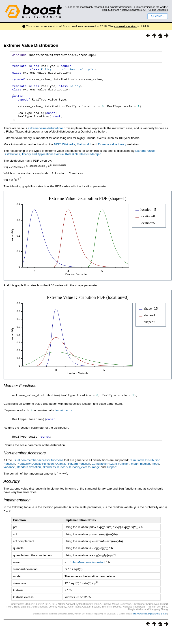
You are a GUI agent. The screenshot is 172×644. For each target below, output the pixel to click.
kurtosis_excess (80, 481)
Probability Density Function (35, 478)
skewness (49, 481)
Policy (46, 71)
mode (155, 478)
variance (9, 481)
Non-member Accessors (25, 467)
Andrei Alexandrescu (131, 10)
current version (125, 26)
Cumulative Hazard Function (110, 478)
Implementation (17, 514)
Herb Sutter (109, 10)
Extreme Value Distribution (31, 45)
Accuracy (12, 495)
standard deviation (29, 481)
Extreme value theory (112, 156)
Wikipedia (69, 156)
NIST (57, 156)
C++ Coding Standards (156, 10)
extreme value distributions (46, 140)
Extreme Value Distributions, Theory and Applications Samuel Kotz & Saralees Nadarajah (79, 165)
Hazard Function (79, 478)
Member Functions (20, 398)
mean (135, 478)
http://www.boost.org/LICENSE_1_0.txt (150, 627)
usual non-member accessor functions (38, 474)
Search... (158, 16)
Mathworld (84, 156)
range (96, 481)
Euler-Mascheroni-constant (87, 576)
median (145, 478)
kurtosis (62, 481)
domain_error (63, 423)
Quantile (61, 478)
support (111, 481)
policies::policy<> (77, 71)
